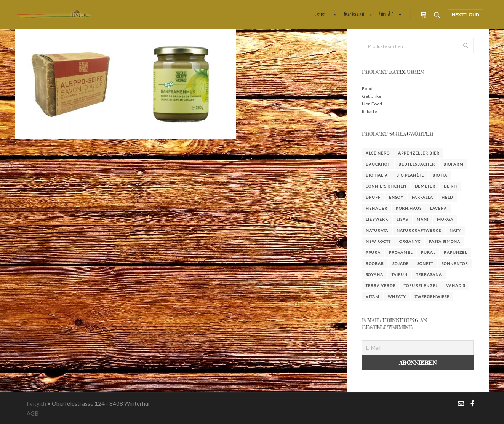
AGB (33, 413)
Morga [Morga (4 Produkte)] (445, 219)
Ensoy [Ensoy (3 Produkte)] (396, 197)
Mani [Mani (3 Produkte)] (422, 219)
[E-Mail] (418, 348)
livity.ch (36, 403)
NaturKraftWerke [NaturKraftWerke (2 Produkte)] (419, 230)
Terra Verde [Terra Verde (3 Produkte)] (381, 285)
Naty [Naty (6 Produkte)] (455, 230)
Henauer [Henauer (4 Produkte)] (377, 208)
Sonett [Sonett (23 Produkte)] (425, 263)
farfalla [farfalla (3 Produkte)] (422, 197)
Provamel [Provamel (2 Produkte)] (401, 252)
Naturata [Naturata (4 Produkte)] (377, 230)
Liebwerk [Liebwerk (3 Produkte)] (377, 219)
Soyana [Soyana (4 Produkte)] (374, 274)
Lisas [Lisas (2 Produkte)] (402, 219)
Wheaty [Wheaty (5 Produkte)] (397, 296)
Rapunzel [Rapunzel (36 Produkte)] (455, 252)
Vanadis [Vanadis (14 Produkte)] (456, 285)
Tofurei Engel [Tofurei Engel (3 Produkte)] (421, 285)
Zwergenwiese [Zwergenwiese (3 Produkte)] (432, 296)
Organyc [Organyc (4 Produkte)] (410, 241)
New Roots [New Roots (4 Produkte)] (378, 241)
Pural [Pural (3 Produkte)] (428, 252)
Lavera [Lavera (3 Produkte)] (438, 208)
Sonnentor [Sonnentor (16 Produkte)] (455, 263)
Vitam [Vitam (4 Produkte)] (373, 296)
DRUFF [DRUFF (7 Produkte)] (373, 197)
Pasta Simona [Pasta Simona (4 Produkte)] (445, 241)
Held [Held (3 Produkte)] (447, 197)
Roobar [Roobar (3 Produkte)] (375, 263)
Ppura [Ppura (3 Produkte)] (373, 252)
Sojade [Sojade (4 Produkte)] (401, 263)
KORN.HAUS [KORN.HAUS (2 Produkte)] (409, 208)
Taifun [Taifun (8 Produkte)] (400, 274)
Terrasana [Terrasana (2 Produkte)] (429, 274)
